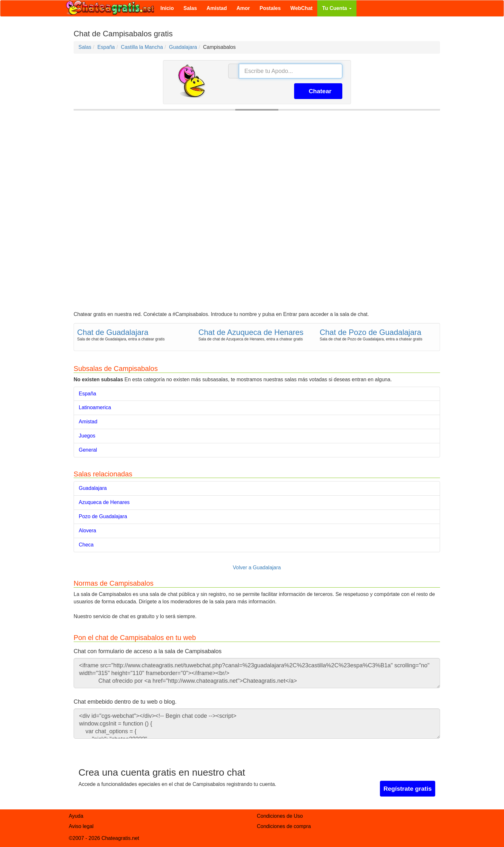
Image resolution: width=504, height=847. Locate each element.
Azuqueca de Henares (104, 502)
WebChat (301, 8)
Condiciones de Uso (280, 816)
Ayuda (76, 816)
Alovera (87, 531)
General (88, 450)
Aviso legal (81, 826)
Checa (86, 545)
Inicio (167, 8)
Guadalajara (93, 488)
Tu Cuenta (337, 8)
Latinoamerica (95, 407)
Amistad (217, 8)
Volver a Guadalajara (257, 568)
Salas (190, 8)
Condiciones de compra (284, 826)
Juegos (87, 436)
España (87, 394)
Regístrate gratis (408, 789)
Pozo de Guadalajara (103, 516)
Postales (270, 8)
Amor (243, 8)
